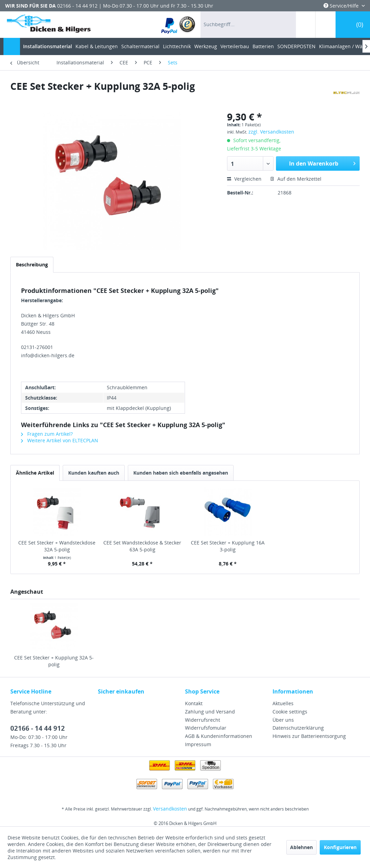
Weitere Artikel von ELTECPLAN (60, 440)
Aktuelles (283, 703)
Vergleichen (244, 179)
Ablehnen (301, 847)
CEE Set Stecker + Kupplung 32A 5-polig (54, 661)
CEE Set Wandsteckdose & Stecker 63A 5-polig (142, 546)
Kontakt (194, 703)
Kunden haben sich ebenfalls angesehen (181, 473)
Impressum (198, 744)
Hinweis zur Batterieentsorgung (309, 736)
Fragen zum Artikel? (47, 434)
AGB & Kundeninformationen (219, 736)
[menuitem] (179, 25)
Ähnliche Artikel (35, 473)
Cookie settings (290, 712)
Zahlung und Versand (210, 712)
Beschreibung (32, 264)
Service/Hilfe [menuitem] (342, 6)
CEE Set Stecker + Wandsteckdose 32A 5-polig (57, 546)
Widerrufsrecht (203, 720)
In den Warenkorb (322, 163)
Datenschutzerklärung (298, 728)
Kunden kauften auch (94, 473)
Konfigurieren (340, 847)
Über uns (283, 720)
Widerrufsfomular (206, 728)
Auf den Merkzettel (296, 179)
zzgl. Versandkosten (271, 132)
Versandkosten (170, 809)
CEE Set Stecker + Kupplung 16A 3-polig (228, 546)
